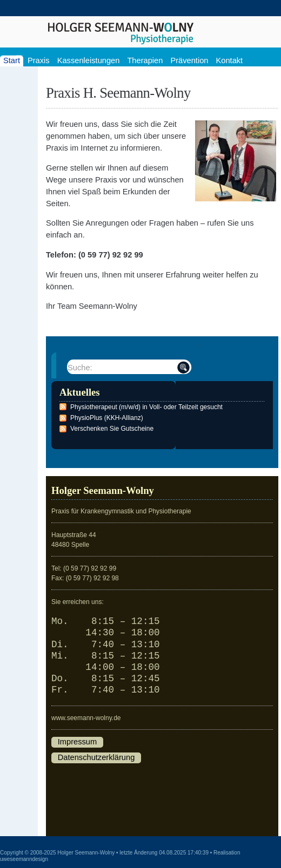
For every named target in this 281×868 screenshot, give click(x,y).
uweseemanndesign (24, 859)
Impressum (77, 742)
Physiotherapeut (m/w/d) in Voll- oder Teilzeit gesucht (146, 407)
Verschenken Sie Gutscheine (112, 429)
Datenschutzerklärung (96, 757)
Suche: (80, 368)
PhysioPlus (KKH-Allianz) (107, 418)
